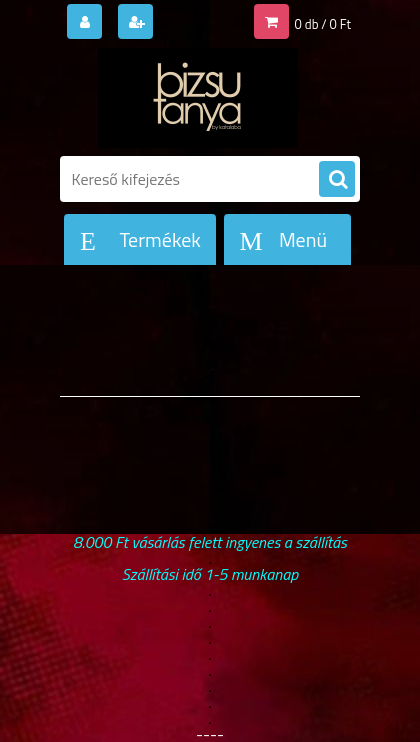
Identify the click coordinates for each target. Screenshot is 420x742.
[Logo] (197, 98)
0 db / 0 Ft (323, 24)
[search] (337, 180)
